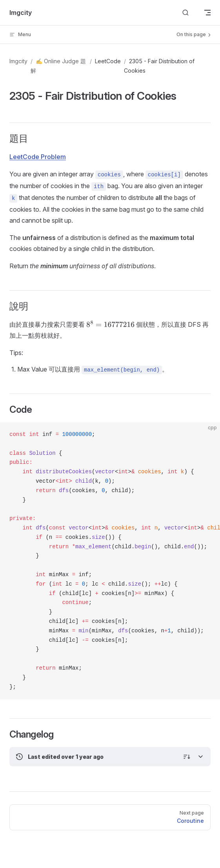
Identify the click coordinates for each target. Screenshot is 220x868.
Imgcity (18, 61)
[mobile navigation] (207, 13)
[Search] (185, 13)
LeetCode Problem (38, 157)
